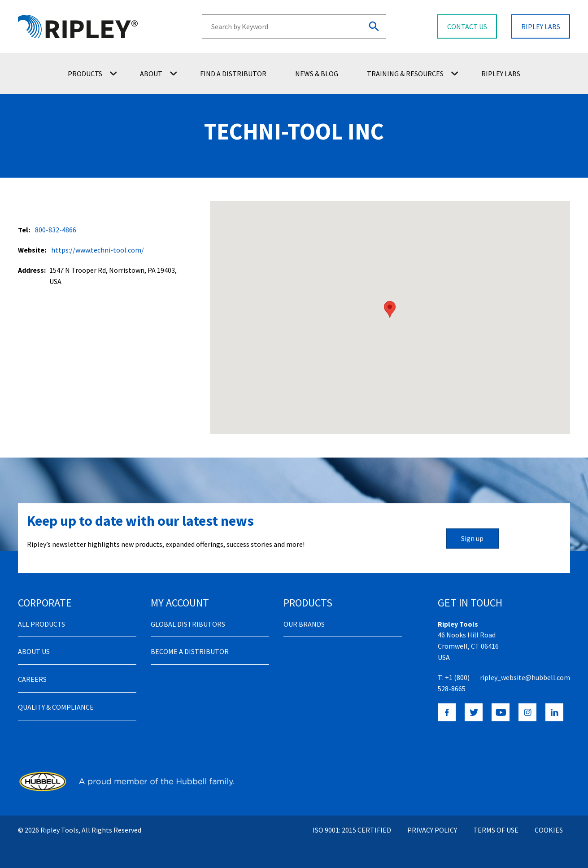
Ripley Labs (501, 74)
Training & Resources (412, 74)
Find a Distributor (233, 74)
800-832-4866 (56, 230)
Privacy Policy (432, 830)
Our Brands (304, 624)
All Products (41, 624)
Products (92, 74)
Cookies (549, 830)
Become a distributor (190, 651)
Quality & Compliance (56, 707)
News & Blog (317, 74)
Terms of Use (496, 830)
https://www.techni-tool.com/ (98, 250)
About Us (34, 651)
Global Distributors (188, 624)
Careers (32, 679)
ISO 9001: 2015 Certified (352, 830)
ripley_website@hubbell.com (525, 677)
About (158, 74)
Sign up (472, 538)
